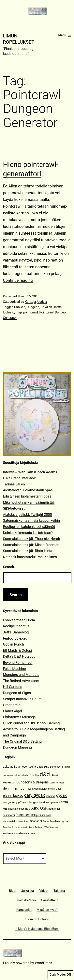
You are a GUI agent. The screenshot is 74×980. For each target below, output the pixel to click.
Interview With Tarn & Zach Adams (30, 472)
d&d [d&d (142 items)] (45, 774)
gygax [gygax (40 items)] (61, 795)
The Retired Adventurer (21, 681)
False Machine (14, 669)
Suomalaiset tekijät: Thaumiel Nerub (31, 539)
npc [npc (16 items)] (28, 809)
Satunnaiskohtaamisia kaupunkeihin (31, 520)
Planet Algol (12, 711)
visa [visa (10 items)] (33, 833)
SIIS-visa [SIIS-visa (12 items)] (44, 821)
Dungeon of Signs (17, 693)
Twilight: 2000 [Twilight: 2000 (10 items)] (42, 827)
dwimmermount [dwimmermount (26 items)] (15, 788)
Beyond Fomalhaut (18, 662)
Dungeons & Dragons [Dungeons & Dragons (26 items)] (33, 782)
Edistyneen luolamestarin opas (27, 496)
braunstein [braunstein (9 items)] (8, 776)
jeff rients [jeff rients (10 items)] (23, 803)
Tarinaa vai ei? (14, 484)
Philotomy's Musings (19, 717)
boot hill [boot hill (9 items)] (66, 767)
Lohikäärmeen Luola (19, 620)
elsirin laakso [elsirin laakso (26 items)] (13, 796)
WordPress (44, 963)
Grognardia (12, 705)
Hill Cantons (13, 687)
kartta (58, 307)
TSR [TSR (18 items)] (15, 827)
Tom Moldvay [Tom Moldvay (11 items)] (57, 821)
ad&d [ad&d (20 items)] (14, 767)
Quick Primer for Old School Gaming (31, 723)
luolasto (9, 312)
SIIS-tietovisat (14, 508)
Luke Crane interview (19, 478)
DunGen (20, 307)
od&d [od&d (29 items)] (35, 808)
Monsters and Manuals (21, 675)
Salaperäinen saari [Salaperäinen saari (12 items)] (41, 815)
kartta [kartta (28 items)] (63, 802)
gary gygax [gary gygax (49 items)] (34, 795)
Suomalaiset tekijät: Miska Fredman (31, 545)
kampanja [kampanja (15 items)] (52, 802)
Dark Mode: (60, 975)
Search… (10, 567)
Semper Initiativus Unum (22, 699)
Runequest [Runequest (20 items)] (23, 815)
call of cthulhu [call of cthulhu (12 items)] (22, 775)
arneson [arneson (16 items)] (23, 767)
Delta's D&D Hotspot (19, 656)
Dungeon (33, 307)
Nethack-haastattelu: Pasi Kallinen (30, 557)
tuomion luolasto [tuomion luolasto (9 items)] (26, 827)
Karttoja (30, 302)
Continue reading (18, 280)
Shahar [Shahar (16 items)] (34, 821)
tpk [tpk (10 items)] (67, 821)
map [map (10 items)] (5, 809)
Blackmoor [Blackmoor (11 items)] (56, 767)
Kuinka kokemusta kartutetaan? (28, 533)
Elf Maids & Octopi (17, 650)
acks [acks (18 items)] (6, 767)
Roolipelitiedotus (16, 626)
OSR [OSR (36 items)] (44, 808)
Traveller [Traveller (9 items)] (7, 827)
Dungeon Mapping (17, 747)
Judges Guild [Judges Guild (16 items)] (37, 802)
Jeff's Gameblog (16, 632)
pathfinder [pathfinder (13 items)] (54, 809)
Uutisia (42, 302)
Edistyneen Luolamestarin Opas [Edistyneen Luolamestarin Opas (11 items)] (45, 789)
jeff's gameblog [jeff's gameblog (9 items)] (10, 803)
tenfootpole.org (15, 638)
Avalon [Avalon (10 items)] (33, 767)
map (19, 312)
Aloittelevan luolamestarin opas (28, 490)
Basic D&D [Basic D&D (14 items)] (43, 767)
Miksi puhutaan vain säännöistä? (29, 502)
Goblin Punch (13, 644)
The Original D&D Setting (22, 741)
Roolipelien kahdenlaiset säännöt (29, 527)
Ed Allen (46, 307)
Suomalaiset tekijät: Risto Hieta (28, 551)
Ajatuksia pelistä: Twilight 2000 (27, 514)
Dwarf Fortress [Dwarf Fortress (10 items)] (57, 783)
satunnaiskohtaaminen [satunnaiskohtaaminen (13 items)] (16, 821)
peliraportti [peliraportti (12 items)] (9, 815)
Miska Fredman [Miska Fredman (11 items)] (16, 809)
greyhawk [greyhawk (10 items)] (51, 796)
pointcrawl (31, 312)
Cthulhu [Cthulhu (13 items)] (34, 775)
